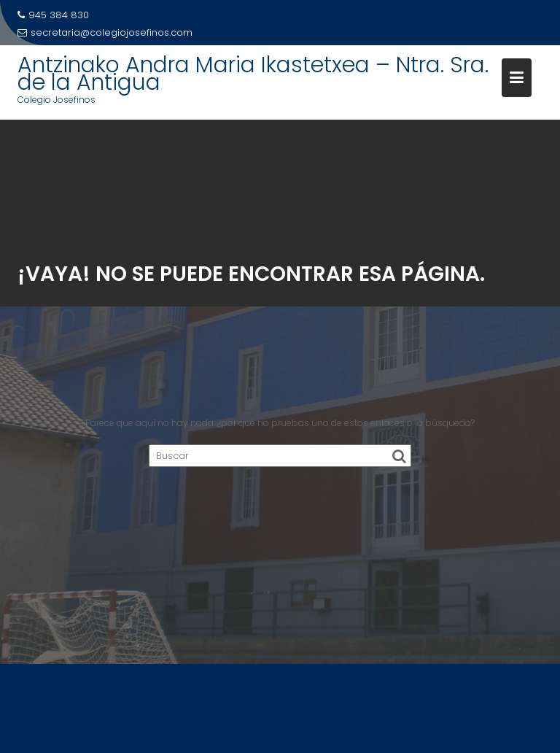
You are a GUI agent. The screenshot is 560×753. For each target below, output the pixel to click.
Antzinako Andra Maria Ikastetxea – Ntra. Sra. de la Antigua (253, 74)
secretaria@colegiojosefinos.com (105, 32)
